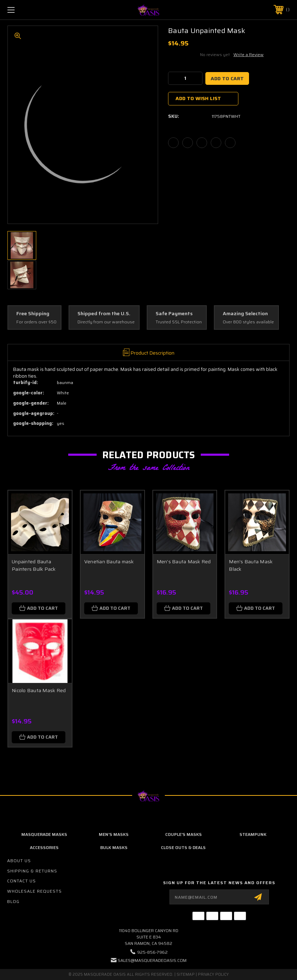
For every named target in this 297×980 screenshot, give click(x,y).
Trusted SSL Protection (179, 322)
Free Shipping (33, 314)
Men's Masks (114, 834)
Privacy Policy (213, 974)
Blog (13, 901)
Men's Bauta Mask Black (251, 565)
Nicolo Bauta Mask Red (39, 690)
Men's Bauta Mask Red (184, 562)
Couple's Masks (183, 834)
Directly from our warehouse (106, 322)
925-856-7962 (152, 952)
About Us (19, 861)
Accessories (44, 847)
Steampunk (253, 834)
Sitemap (186, 974)
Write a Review (249, 54)
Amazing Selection (245, 314)
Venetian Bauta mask (109, 562)
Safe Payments (174, 314)
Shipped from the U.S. (104, 314)
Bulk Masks (114, 847)
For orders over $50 (36, 322)
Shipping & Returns (32, 871)
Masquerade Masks (44, 834)
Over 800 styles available (248, 322)
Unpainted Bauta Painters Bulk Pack (34, 565)
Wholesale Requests (34, 891)
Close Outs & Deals (183, 847)
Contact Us (21, 881)
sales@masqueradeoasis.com (152, 960)
